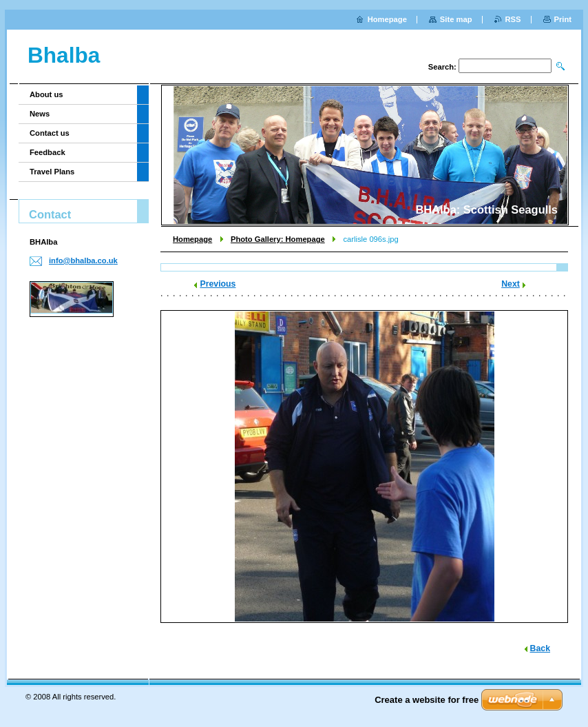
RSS (513, 19)
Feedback (48, 152)
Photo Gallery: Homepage (278, 239)
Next (511, 284)
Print (563, 19)
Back (540, 648)
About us (46, 94)
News (40, 114)
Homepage (192, 239)
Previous (218, 284)
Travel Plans (52, 172)
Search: (442, 67)
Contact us (50, 133)
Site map (456, 19)
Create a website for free (427, 700)
